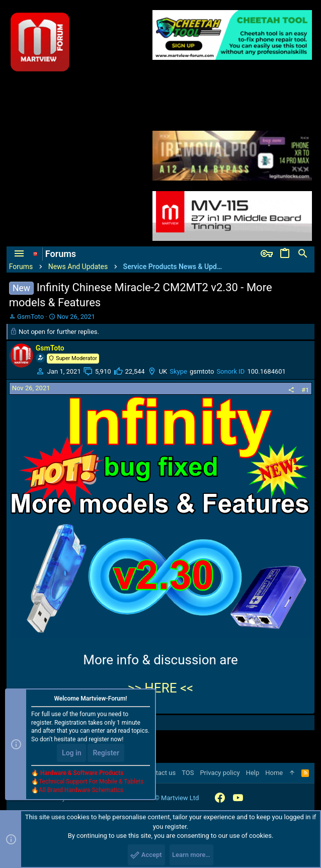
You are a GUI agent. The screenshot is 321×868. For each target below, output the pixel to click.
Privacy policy (220, 773)
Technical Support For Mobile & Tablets (91, 782)
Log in (71, 753)
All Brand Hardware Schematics (81, 790)
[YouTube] (238, 798)
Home (274, 773)
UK (163, 371)
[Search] (303, 254)
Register (106, 753)
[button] (19, 254)
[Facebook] (220, 798)
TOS (188, 773)
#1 (305, 390)
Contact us (160, 773)
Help (253, 773)
